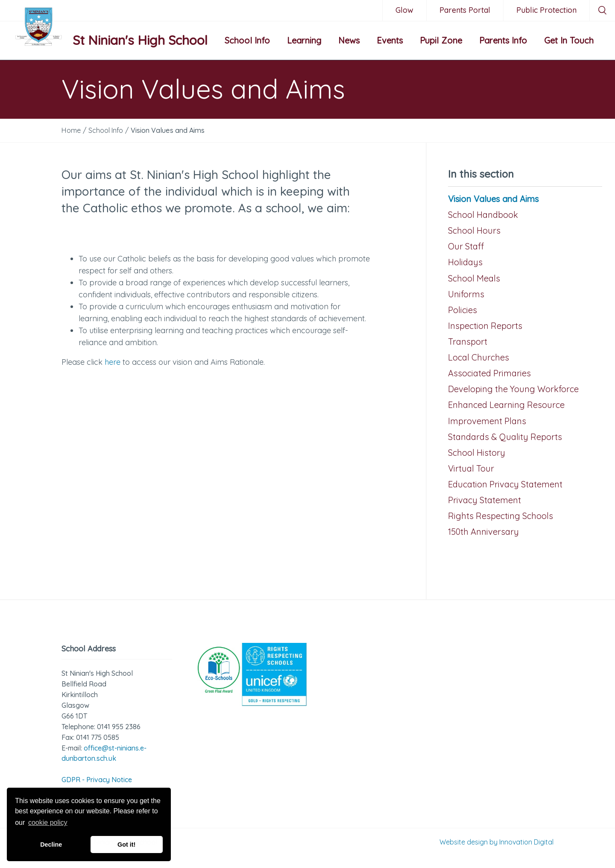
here (113, 362)
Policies (463, 310)
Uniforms (466, 294)
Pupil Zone (441, 40)
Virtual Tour (471, 468)
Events (390, 40)
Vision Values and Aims (493, 199)
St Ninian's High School (140, 40)
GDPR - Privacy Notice (97, 780)
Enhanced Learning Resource (506, 405)
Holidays (465, 262)
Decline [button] (51, 845)
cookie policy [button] (48, 823)
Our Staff (466, 246)
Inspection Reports (485, 326)
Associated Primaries (489, 373)
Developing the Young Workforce (513, 389)
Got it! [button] (126, 845)
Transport (468, 342)
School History (477, 453)
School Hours (474, 230)
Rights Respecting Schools (501, 516)
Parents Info (503, 40)
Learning (304, 40)
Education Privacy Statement (505, 484)
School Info (247, 40)
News (349, 40)
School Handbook (483, 215)
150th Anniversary (483, 532)
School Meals (474, 278)
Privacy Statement (485, 500)
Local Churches (479, 357)
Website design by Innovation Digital (496, 842)
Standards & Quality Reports (505, 437)
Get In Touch (569, 40)
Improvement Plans (487, 421)
